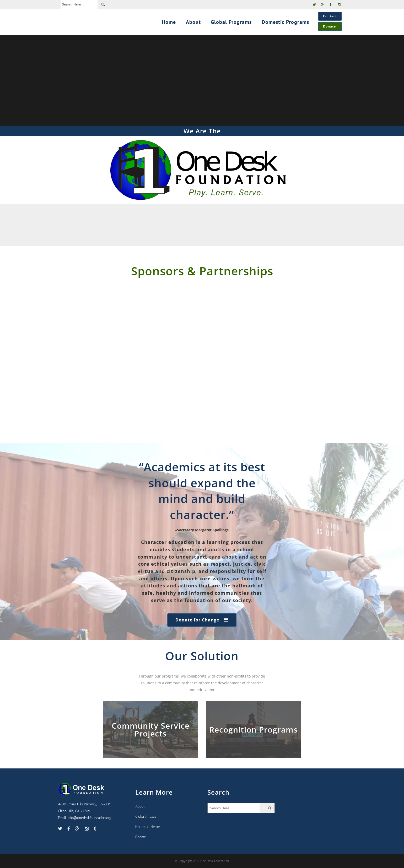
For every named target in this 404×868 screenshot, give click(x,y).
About (140, 806)
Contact (330, 16)
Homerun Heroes (148, 827)
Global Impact (146, 817)
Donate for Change (202, 620)
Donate (330, 26)
